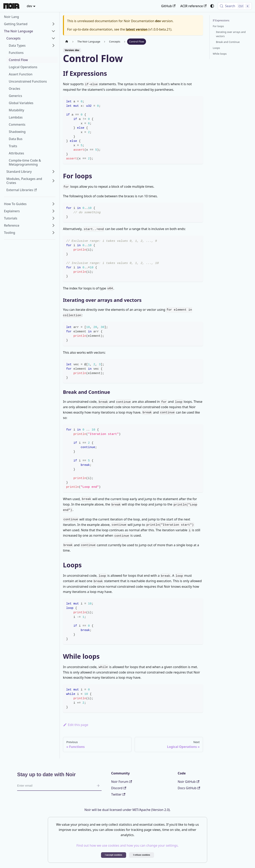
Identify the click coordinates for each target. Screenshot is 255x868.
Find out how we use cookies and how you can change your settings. (127, 845)
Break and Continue (228, 42)
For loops (218, 26)
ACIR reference (193, 6)
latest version (137, 29)
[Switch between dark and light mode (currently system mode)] (212, 6)
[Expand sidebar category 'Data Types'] (53, 45)
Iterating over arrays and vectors (231, 34)
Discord (119, 788)
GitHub (168, 6)
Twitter (118, 794)
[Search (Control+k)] (235, 6)
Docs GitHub (189, 788)
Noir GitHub (188, 782)
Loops (216, 48)
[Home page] (67, 42)
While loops (220, 54)
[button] (30, 24)
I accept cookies (114, 855)
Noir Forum (122, 782)
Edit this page (76, 725)
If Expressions (221, 20)
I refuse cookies (142, 855)
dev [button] (29, 6)
